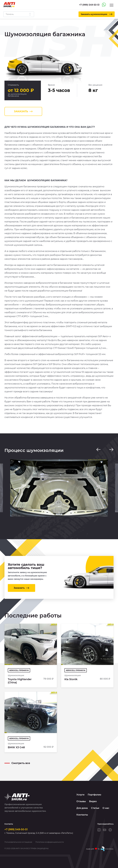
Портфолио (94, 795)
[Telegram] (110, 830)
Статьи (95, 808)
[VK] (99, 830)
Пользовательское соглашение (18, 842)
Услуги (80, 795)
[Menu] (112, 5)
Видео (93, 801)
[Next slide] (111, 450)
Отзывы (81, 801)
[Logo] (9, 5)
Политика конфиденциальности (50, 842)
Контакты (82, 815)
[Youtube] (105, 830)
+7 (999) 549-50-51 (16, 829)
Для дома (82, 808)
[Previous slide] (98, 450)
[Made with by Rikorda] (100, 849)
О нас (106, 808)
